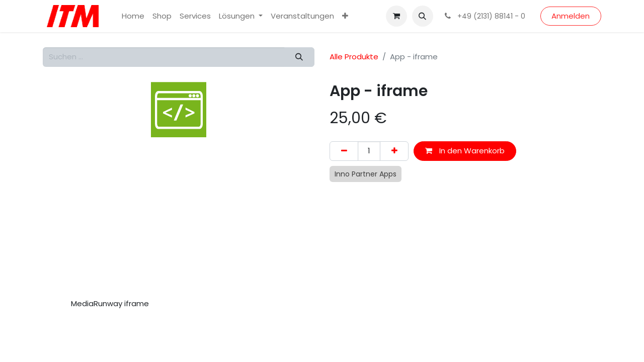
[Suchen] (299, 57)
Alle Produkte (354, 57)
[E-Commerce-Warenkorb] (396, 16)
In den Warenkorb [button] (465, 151)
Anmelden (571, 16)
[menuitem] (133, 16)
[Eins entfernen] (344, 151)
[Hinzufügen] (394, 151)
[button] (423, 16)
